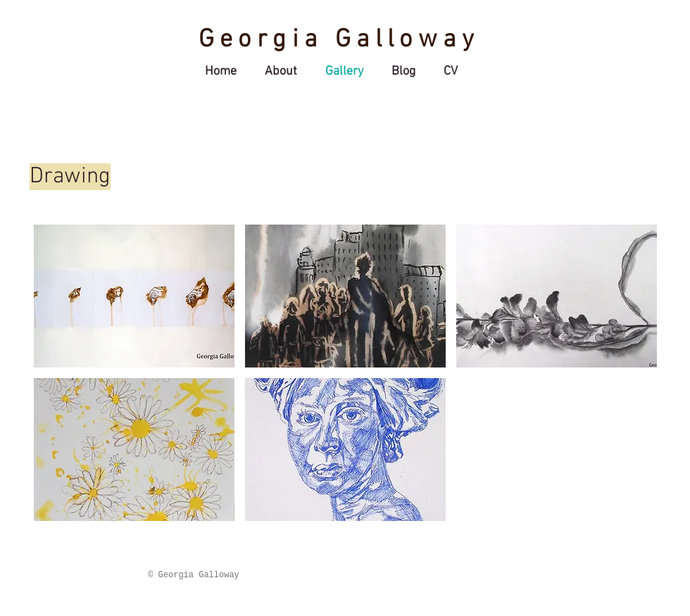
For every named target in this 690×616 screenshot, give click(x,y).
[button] (134, 296)
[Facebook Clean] (613, 574)
